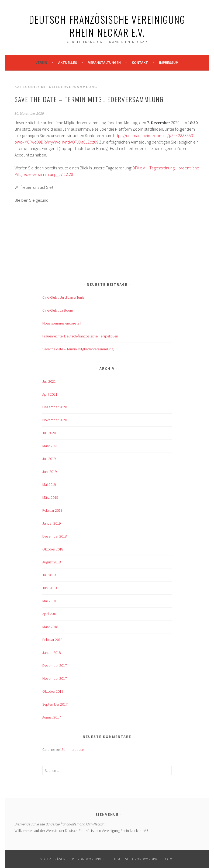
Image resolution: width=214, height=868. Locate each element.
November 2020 (55, 420)
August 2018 (52, 562)
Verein (41, 62)
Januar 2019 (52, 523)
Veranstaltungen (104, 62)
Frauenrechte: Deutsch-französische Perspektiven (80, 336)
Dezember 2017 (55, 665)
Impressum (169, 62)
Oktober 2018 (53, 549)
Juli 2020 (49, 433)
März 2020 (50, 446)
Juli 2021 (49, 381)
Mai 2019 (49, 484)
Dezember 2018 (55, 536)
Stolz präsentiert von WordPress (73, 859)
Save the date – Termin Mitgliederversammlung (89, 99)
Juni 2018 (50, 588)
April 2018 (50, 614)
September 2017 (55, 704)
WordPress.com (158, 859)
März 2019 (50, 497)
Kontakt (140, 62)
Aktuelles (68, 62)
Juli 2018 (49, 575)
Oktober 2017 (53, 691)
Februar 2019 (52, 510)
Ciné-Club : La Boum (58, 310)
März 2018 (50, 627)
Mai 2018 (49, 601)
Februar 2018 (52, 640)
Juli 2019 (49, 459)
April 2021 (50, 394)
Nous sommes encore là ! (62, 323)
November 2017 (55, 678)
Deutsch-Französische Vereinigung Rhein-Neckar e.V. (107, 26)
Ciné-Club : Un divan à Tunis (63, 297)
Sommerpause (73, 750)
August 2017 (52, 717)
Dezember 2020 (55, 407)
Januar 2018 (52, 653)
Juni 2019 (50, 472)
